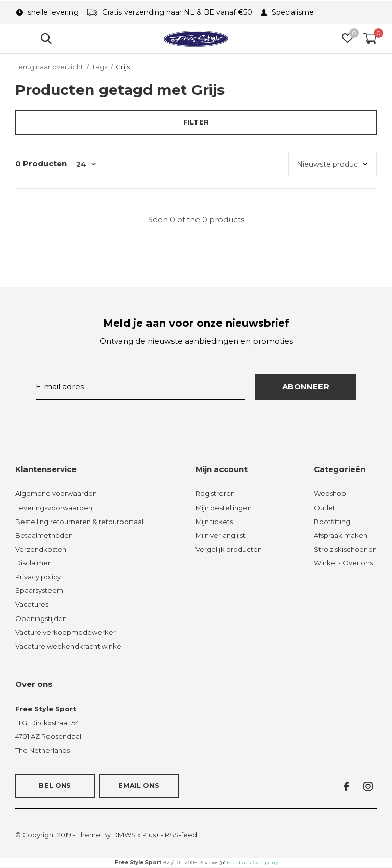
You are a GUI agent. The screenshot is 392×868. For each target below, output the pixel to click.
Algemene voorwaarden (56, 493)
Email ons (139, 785)
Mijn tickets (214, 522)
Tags (100, 67)
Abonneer (306, 387)
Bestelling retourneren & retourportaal (79, 522)
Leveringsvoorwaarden (54, 508)
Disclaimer (33, 563)
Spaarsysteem (39, 590)
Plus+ (151, 835)
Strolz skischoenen (345, 549)
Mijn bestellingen (224, 508)
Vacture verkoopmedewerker (66, 632)
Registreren (215, 493)
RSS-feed (181, 835)
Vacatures (32, 604)
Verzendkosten (41, 549)
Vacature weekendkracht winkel (69, 646)
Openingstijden (41, 618)
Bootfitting (332, 522)
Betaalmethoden (44, 535)
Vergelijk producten (229, 549)
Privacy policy (38, 577)
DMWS (124, 835)
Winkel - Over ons (343, 563)
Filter (196, 122)
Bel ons (55, 785)
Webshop (330, 493)
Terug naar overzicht (49, 67)
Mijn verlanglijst (220, 535)
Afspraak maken (341, 535)
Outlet (325, 508)
